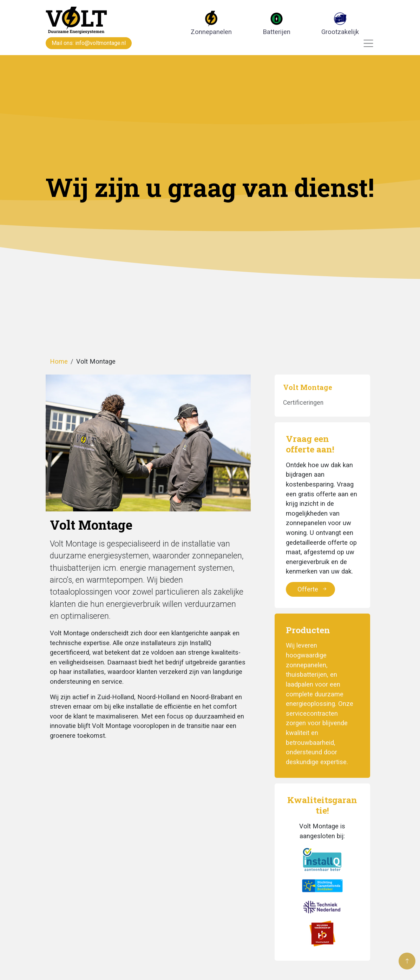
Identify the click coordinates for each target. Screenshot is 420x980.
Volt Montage (308, 387)
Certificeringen (303, 403)
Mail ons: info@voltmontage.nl (89, 43)
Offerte (313, 589)
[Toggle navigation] (369, 43)
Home (59, 361)
